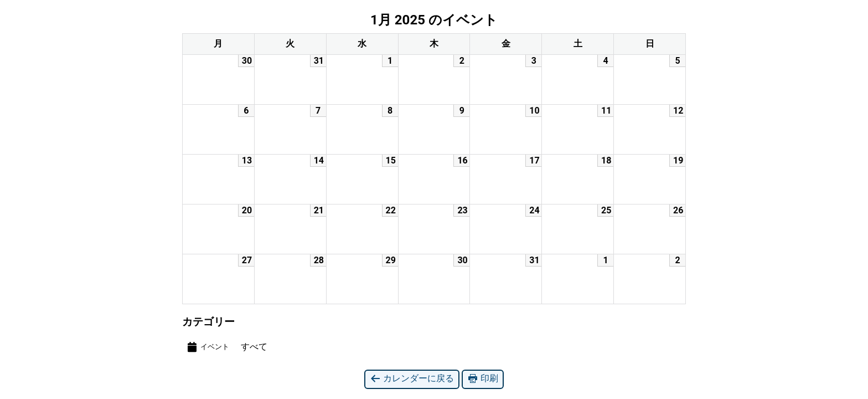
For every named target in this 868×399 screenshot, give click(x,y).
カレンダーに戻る (412, 379)
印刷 (483, 379)
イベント (208, 347)
